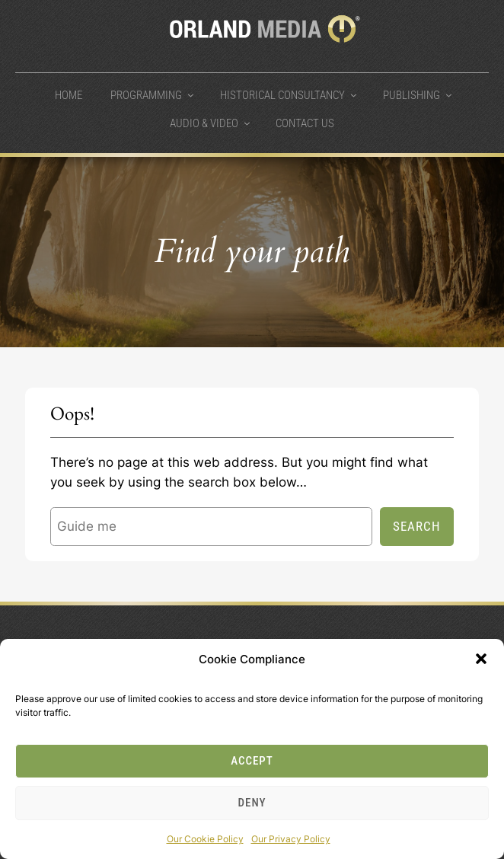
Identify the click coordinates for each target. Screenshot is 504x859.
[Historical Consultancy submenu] (354, 95)
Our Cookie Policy (205, 839)
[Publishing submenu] (449, 95)
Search (417, 526)
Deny (252, 803)
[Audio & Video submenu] (247, 123)
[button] (481, 659)
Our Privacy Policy (291, 839)
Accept (252, 761)
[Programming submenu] (191, 95)
